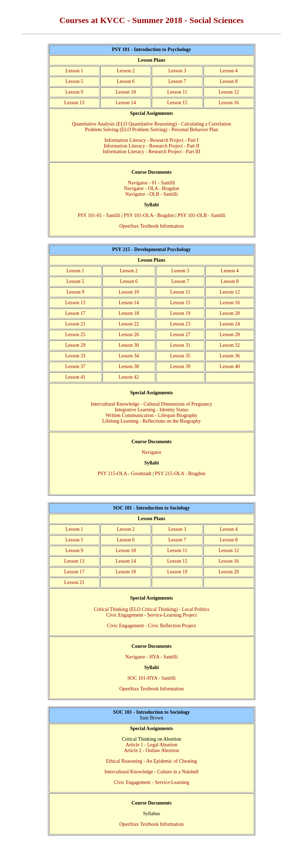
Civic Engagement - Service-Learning (151, 782)
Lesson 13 (74, 103)
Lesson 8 (229, 81)
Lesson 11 (177, 92)
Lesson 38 (129, 366)
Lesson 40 (230, 366)
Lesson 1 (74, 71)
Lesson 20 (230, 313)
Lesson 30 (129, 345)
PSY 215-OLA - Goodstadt (125, 474)
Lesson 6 (126, 81)
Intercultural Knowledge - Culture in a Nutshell (152, 772)
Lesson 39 (180, 366)
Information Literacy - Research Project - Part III (151, 152)
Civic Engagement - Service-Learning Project (152, 615)
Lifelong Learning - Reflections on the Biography (151, 421)
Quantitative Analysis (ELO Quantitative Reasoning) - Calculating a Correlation (151, 124)
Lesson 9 (74, 92)
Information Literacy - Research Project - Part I (152, 140)
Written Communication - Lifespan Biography (151, 415)
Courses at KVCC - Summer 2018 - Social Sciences (152, 20)
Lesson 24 (230, 324)
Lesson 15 (177, 103)
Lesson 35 (180, 356)
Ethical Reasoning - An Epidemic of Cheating (151, 761)
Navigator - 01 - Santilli (152, 183)
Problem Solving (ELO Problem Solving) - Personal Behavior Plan (152, 130)
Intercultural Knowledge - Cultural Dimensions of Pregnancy (151, 404)
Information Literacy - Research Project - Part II (151, 146)
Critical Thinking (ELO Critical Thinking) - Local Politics (152, 609)
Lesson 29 (75, 345)
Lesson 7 (177, 81)
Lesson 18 (129, 313)
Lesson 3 (177, 71)
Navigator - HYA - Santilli (152, 657)
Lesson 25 (75, 335)
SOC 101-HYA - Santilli (151, 678)
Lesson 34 (129, 356)
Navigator (152, 452)
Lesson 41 (75, 377)
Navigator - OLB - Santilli (152, 194)
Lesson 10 (126, 92)
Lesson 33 (75, 356)
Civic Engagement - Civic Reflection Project (151, 626)
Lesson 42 (129, 377)
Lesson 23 (180, 324)
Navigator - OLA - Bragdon (152, 188)
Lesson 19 (180, 313)
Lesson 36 (230, 356)
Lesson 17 (75, 313)
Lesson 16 (229, 103)
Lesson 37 (75, 366)
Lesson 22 (129, 324)
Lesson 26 (129, 335)
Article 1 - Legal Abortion (151, 745)
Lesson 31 (180, 345)
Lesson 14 (126, 103)
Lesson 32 (230, 345)
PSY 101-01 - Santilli (99, 215)
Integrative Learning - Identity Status (152, 410)
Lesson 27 (180, 335)
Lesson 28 (230, 335)
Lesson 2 (126, 71)
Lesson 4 (229, 71)
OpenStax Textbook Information (152, 226)
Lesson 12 (229, 92)
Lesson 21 (75, 324)
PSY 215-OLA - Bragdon (180, 474)
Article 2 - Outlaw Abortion (152, 750)
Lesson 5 (74, 81)
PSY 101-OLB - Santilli (201, 215)
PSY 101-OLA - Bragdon (149, 215)
